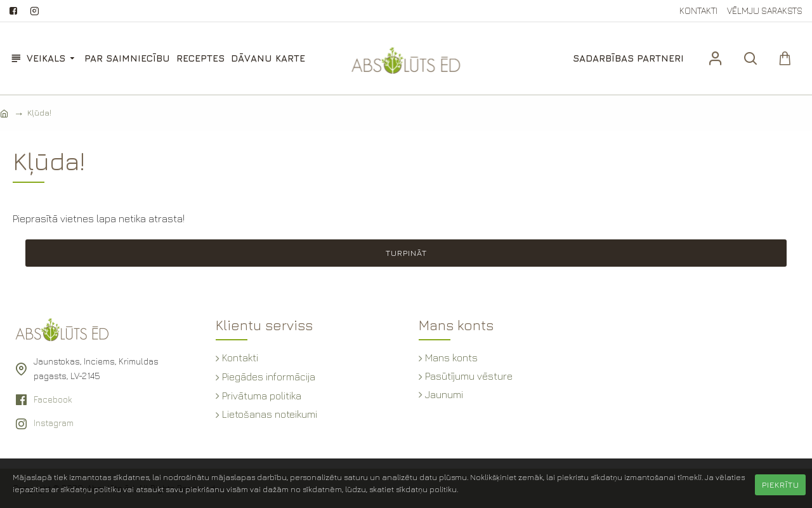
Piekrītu (781, 485)
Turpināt (406, 253)
